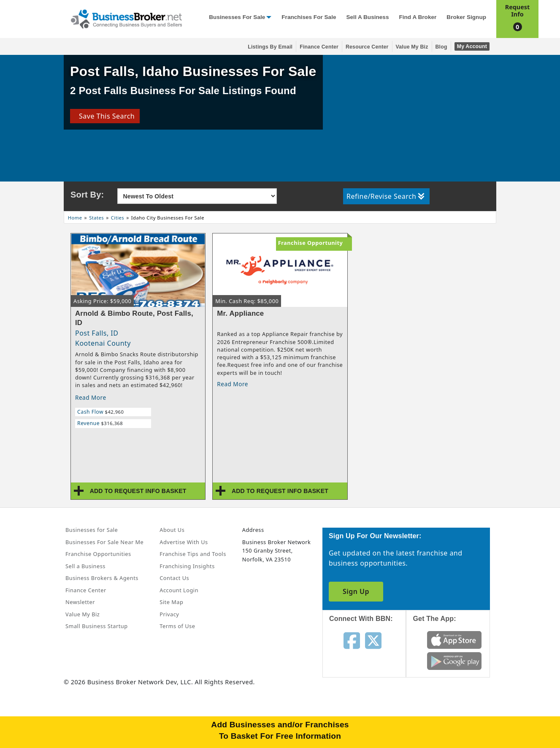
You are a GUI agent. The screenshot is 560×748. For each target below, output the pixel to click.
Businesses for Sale (237, 17)
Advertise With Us (184, 542)
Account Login (179, 590)
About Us (172, 530)
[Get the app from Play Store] (454, 660)
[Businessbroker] (126, 18)
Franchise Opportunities (98, 554)
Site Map (171, 602)
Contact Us (174, 578)
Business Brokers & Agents (102, 578)
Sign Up (356, 591)
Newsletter (80, 602)
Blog (441, 47)
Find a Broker (418, 17)
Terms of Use (177, 626)
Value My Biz (412, 47)
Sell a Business (367, 17)
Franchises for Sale (309, 17)
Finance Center (319, 47)
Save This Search (105, 116)
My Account (472, 46)
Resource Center (367, 47)
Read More (91, 397)
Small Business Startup (97, 626)
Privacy (169, 614)
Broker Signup (466, 17)
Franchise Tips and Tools (193, 554)
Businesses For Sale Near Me (104, 542)
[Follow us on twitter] (373, 640)
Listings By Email (270, 47)
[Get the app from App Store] (454, 639)
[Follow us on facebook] (352, 640)
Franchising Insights (187, 566)
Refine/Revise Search (386, 196)
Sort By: (87, 195)
